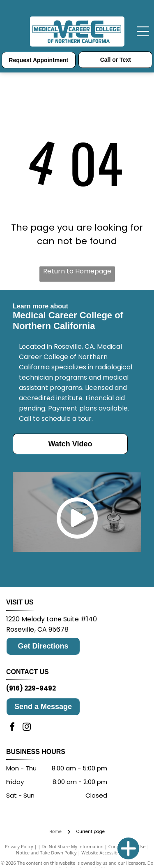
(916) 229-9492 (31, 688)
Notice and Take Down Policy (46, 853)
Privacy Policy (19, 846)
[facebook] (12, 728)
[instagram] (27, 728)
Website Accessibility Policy (110, 853)
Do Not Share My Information (72, 846)
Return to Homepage (77, 271)
